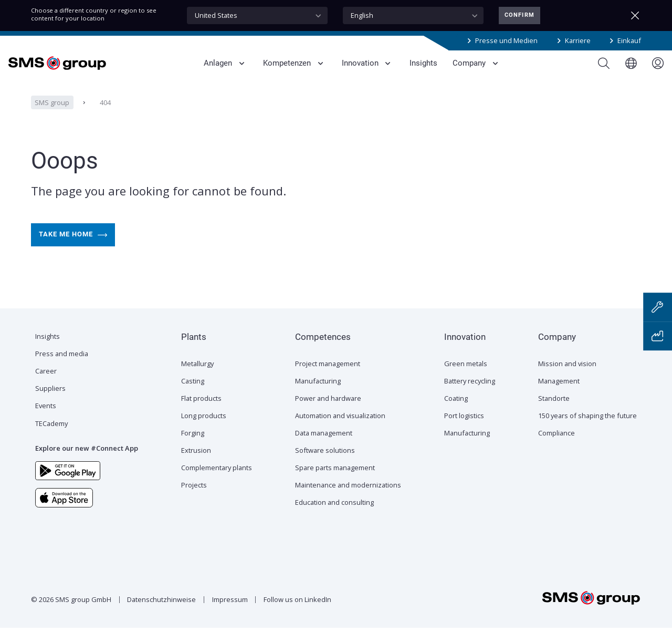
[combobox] (257, 15)
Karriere (578, 40)
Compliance (556, 448)
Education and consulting (334, 517)
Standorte (554, 413)
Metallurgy (197, 379)
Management (559, 396)
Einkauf (629, 40)
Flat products (201, 413)
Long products (204, 431)
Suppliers (50, 403)
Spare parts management (335, 483)
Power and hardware (328, 413)
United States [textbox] (216, 15)
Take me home (73, 250)
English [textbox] (362, 15)
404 (105, 118)
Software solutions (325, 465)
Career (46, 386)
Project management (328, 379)
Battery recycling (470, 396)
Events (46, 421)
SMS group (52, 118)
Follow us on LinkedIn (297, 615)
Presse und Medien (506, 40)
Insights (48, 351)
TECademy (51, 439)
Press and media (62, 369)
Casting (193, 396)
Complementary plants (217, 483)
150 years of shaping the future (587, 431)
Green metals (466, 379)
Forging (193, 448)
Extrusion (196, 465)
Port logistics (464, 431)
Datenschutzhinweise (161, 615)
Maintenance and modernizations (348, 500)
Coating (456, 413)
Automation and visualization (340, 431)
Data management (324, 448)
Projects (194, 500)
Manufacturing (318, 396)
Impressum (230, 615)
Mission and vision (567, 379)
